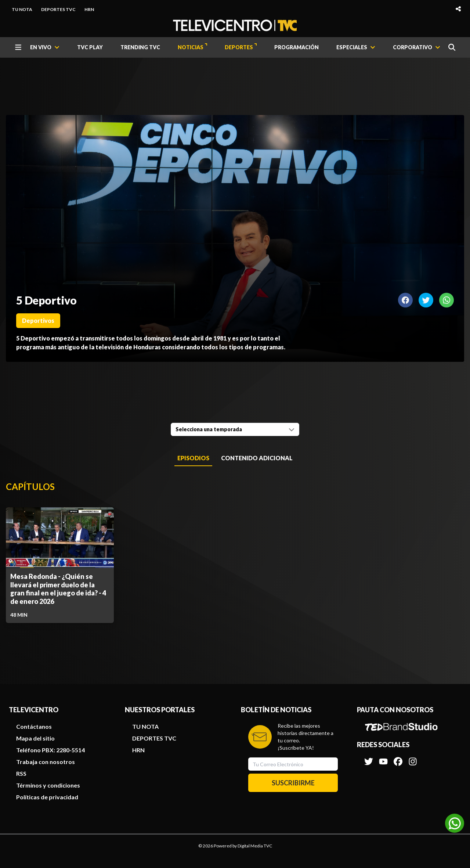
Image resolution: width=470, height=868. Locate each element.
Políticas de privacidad (47, 797)
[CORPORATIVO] (417, 47)
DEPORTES (241, 47)
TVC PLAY (90, 47)
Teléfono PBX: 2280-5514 (50, 750)
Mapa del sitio (35, 738)
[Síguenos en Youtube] (383, 758)
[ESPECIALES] (356, 47)
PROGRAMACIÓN (297, 47)
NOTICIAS (192, 47)
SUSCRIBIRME (293, 783)
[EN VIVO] (45, 47)
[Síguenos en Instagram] (413, 758)
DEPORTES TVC (58, 9)
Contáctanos (34, 726)
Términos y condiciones (48, 785)
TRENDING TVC (140, 47)
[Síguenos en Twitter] (369, 758)
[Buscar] (452, 47)
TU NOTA (22, 9)
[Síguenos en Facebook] (398, 758)
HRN (89, 9)
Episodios (193, 458)
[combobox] (235, 429)
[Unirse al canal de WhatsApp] (455, 823)
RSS (21, 773)
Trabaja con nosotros (46, 762)
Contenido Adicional (257, 458)
